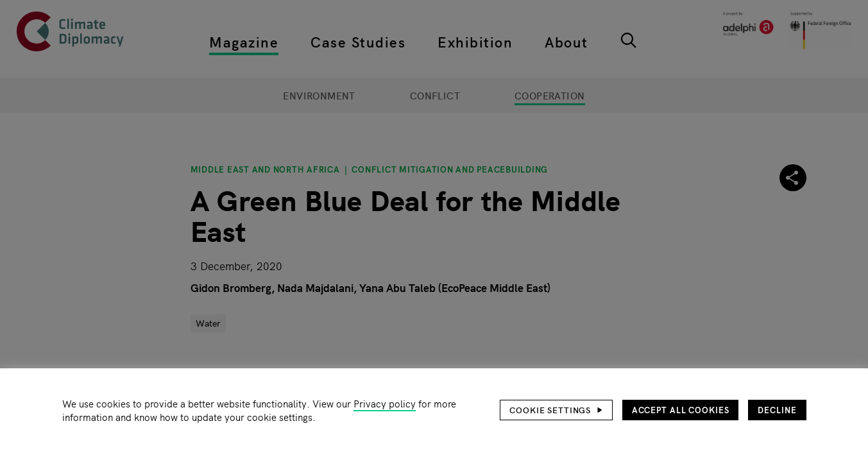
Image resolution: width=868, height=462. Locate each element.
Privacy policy (385, 403)
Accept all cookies (681, 410)
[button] (556, 410)
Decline (777, 410)
